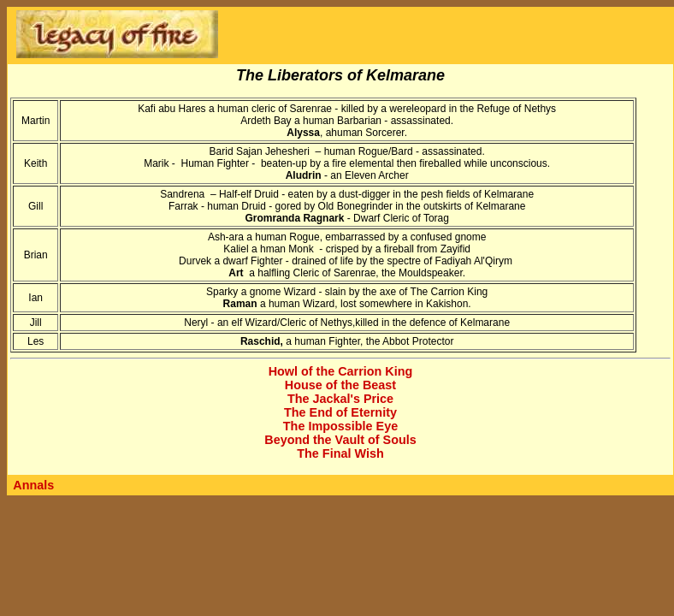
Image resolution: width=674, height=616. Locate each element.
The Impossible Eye (340, 426)
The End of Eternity (340, 412)
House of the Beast (340, 385)
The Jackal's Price (340, 399)
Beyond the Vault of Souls (340, 440)
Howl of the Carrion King (341, 371)
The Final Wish (340, 453)
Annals (33, 485)
